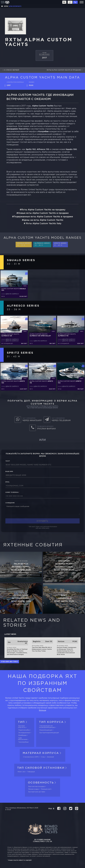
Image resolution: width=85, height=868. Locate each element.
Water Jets (21, 772)
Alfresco (42, 244)
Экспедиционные (24, 733)
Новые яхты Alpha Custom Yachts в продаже (43, 213)
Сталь (43, 757)
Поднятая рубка (24, 730)
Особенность (43, 783)
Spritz (60, 244)
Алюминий (50, 757)
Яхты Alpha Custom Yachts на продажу (43, 210)
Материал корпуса (42, 753)
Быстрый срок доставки (37, 792)
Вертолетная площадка (37, 787)
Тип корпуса (53, 722)
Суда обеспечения (23, 739)
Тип (23, 722)
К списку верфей (11, 70)
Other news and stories (10, 662)
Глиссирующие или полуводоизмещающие (47, 727)
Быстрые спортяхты (22, 727)
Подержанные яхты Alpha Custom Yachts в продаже (43, 217)
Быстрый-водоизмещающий (49, 733)
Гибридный (31, 772)
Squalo (24, 244)
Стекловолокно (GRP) (31, 757)
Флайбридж (22, 735)
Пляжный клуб (46, 789)
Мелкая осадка (33, 789)
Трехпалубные (23, 742)
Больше (43, 710)
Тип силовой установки (43, 768)
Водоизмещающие (46, 730)
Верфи (6, 6)
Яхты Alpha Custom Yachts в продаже (65, 70)
